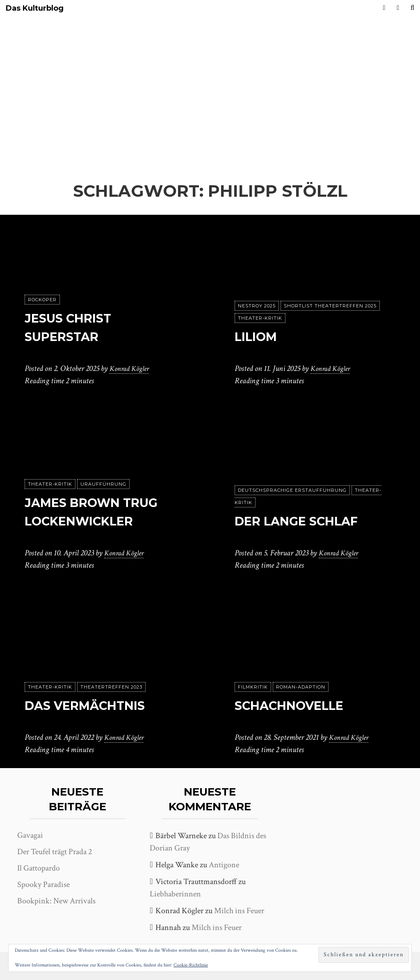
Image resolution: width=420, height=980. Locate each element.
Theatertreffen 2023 (111, 687)
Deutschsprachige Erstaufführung (292, 490)
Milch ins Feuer (239, 911)
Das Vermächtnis (93, 705)
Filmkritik (253, 687)
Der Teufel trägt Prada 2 (55, 852)
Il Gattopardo (39, 868)
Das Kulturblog (35, 8)
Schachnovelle (297, 705)
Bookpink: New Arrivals (56, 901)
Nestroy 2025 (257, 306)
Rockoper (42, 300)
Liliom (259, 336)
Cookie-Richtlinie (191, 965)
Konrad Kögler (132, 368)
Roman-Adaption (301, 687)
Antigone (224, 865)
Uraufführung (103, 484)
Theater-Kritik (260, 318)
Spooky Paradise (43, 885)
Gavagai (30, 835)
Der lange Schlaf (305, 521)
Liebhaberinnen (175, 894)
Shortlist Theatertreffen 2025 (330, 306)
